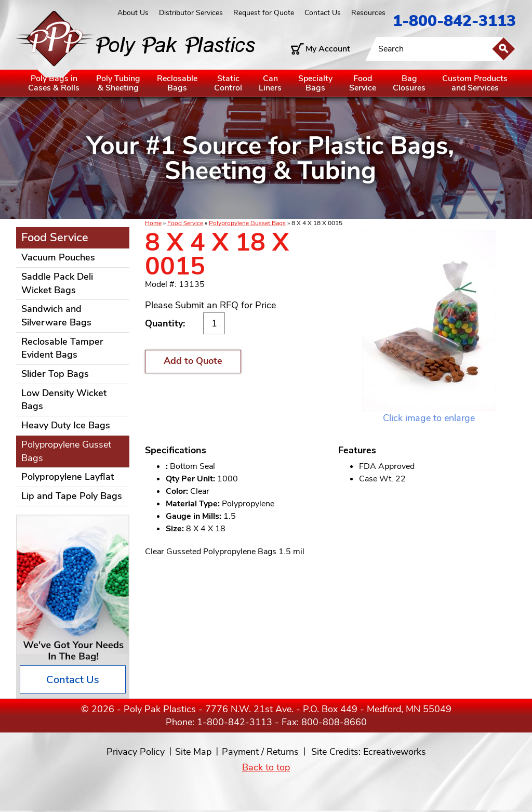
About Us (133, 13)
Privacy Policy (136, 752)
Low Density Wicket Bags (64, 400)
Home (153, 223)
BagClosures (409, 83)
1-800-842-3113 (454, 21)
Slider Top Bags (55, 374)
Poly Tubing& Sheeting (118, 83)
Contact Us (323, 13)
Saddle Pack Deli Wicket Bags (57, 283)
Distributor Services (191, 13)
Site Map (193, 752)
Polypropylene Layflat (68, 477)
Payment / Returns (260, 752)
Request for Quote (264, 13)
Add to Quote (193, 361)
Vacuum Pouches (58, 257)
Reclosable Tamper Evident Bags (62, 348)
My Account (328, 49)
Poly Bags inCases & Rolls (54, 83)
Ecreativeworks (395, 752)
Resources (368, 13)
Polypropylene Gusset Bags (247, 223)
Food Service (185, 223)
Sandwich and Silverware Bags (56, 316)
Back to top (266, 767)
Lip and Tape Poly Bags (72, 496)
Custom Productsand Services (475, 83)
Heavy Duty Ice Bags (66, 425)
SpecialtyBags (315, 83)
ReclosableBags (177, 83)
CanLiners (270, 83)
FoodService (363, 83)
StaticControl (228, 83)
